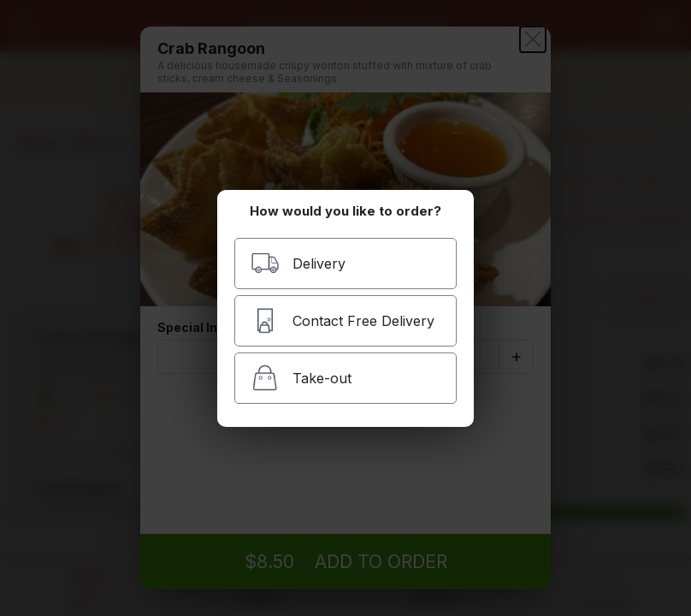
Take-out (301, 378)
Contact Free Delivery (343, 320)
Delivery (298, 263)
